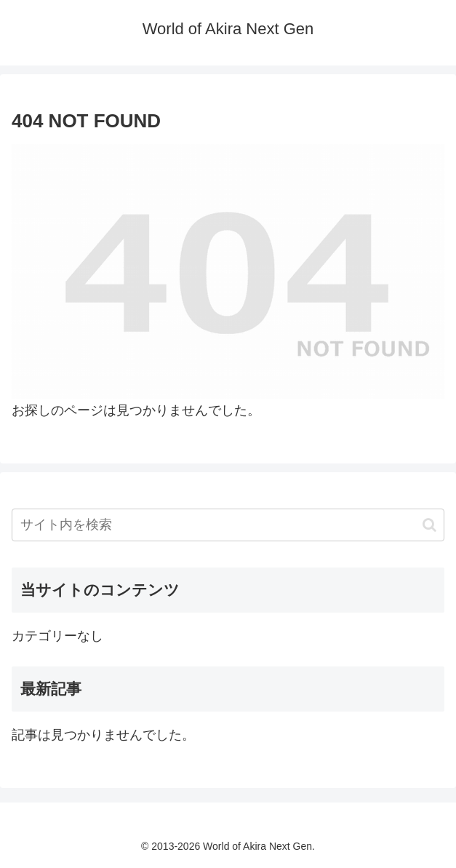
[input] (228, 525)
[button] (429, 525)
